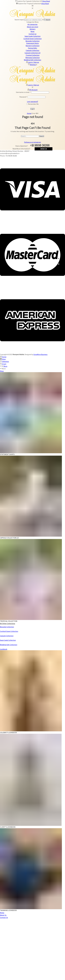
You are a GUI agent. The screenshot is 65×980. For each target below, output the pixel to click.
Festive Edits (32, 48)
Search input (19, 20)
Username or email (23, 92)
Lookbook (4, 649)
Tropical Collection (33, 55)
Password (23, 97)
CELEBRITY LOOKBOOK (8, 732)
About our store (33, 27)
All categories (32, 24)
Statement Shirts (33, 43)
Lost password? (33, 102)
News (32, 31)
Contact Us (44, 149)
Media (2, 913)
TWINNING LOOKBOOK (8, 910)
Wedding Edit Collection (32, 60)
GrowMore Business (40, 354)
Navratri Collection (33, 46)
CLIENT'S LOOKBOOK (8, 827)
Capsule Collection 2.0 (32, 53)
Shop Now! (46, 1)
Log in (32, 109)
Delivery (32, 29)
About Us (3, 915)
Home (29, 113)
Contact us (33, 34)
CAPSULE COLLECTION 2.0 (9, 538)
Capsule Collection (32, 50)
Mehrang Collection (33, 58)
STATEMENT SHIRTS (7, 454)
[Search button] (47, 20)
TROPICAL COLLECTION (9, 621)
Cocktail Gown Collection (33, 39)
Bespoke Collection (33, 41)
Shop (2, 371)
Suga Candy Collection (33, 36)
